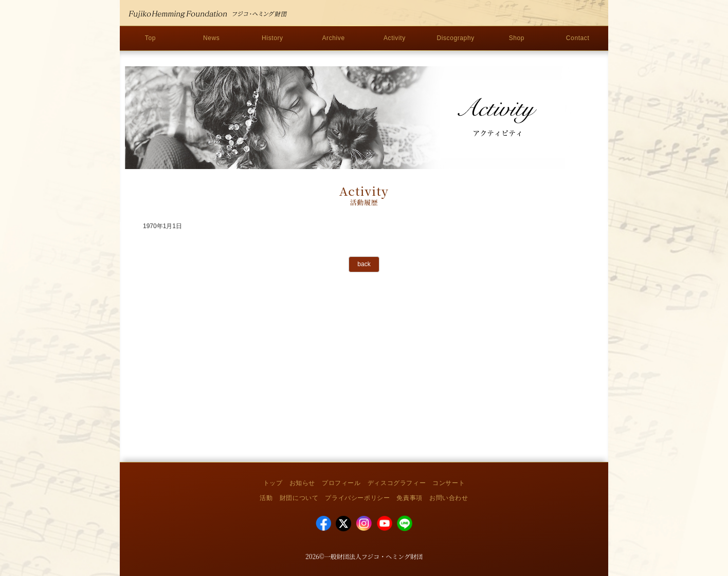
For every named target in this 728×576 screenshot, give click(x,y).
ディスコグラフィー (397, 483)
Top (150, 38)
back (364, 264)
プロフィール (341, 483)
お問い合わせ (449, 498)
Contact (578, 38)
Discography (455, 38)
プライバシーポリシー (357, 498)
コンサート (449, 483)
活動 (266, 498)
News (211, 38)
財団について (299, 498)
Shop (517, 38)
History (272, 38)
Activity (395, 38)
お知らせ (302, 483)
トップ (273, 483)
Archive (334, 38)
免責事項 (409, 498)
